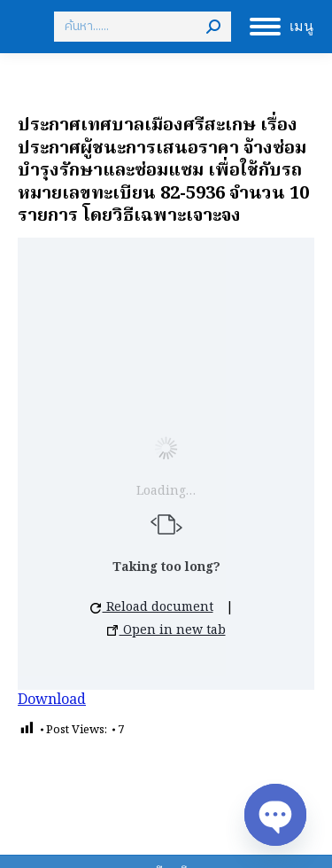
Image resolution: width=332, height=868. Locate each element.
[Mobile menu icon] (282, 27)
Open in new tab (166, 630)
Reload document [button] (152, 607)
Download (52, 700)
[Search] (143, 27)
